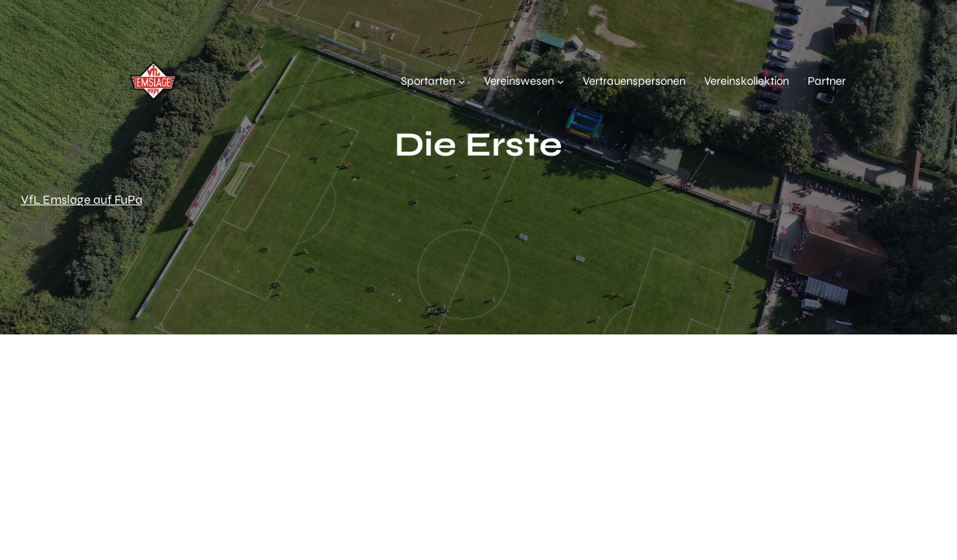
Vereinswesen (519, 81)
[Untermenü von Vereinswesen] (561, 81)
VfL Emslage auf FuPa (82, 199)
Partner (827, 81)
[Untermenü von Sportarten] (462, 81)
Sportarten (428, 81)
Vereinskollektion (747, 81)
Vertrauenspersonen (634, 81)
